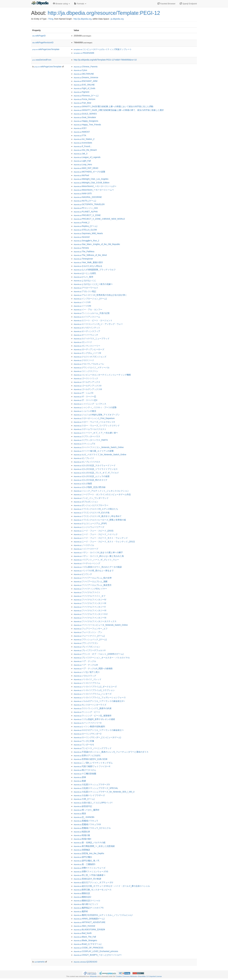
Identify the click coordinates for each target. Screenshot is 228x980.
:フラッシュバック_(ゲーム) (90, 639)
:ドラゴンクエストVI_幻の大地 (92, 513)
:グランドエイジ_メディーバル (92, 368)
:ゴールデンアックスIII (88, 389)
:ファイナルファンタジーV (90, 607)
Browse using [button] (61, 4)
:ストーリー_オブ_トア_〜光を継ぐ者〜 (96, 433)
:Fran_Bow (82, 103)
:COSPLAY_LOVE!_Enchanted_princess (96, 951)
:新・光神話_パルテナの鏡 (90, 843)
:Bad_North (83, 933)
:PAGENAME (84, 53)
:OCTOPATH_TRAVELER (89, 204)
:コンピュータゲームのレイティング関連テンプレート (103, 49)
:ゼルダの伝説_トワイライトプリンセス (96, 469)
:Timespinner (83, 259)
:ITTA (80, 135)
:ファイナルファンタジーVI (90, 610)
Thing (51, 19)
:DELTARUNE (84, 74)
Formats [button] (80, 4)
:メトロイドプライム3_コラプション (94, 690)
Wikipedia (93, 976)
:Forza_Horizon (84, 99)
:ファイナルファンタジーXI (90, 618)
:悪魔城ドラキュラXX (87, 824)
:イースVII (82, 302)
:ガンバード (83, 342)
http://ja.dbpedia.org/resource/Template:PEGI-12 (104, 13)
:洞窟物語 (82, 850)
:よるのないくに (85, 280)
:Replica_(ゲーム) (85, 226)
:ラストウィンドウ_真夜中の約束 (93, 708)
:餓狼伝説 (82, 893)
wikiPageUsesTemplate (46, 49)
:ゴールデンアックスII (88, 386)
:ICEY (80, 128)
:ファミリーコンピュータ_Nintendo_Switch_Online (101, 625)
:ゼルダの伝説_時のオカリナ (91, 480)
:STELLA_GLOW (85, 230)
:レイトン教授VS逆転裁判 (89, 726)
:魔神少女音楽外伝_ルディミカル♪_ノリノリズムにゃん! (103, 915)
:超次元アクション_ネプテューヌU (93, 882)
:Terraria (81, 248)
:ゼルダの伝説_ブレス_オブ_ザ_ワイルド (96, 473)
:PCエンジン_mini (86, 208)
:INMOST (82, 132)
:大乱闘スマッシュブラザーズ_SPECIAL (96, 788)
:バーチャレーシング (87, 563)
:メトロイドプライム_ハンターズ (93, 694)
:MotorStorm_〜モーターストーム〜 (94, 190)
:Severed (82, 237)
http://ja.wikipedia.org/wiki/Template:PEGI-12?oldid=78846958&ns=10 (105, 60)
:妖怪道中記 (83, 806)
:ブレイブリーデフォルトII (90, 650)
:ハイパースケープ (86, 549)
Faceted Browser (166, 4)
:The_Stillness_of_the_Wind (90, 255)
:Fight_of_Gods (84, 88)
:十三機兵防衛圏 (85, 774)
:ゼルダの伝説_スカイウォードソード (95, 465)
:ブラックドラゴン (86, 643)
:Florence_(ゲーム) (86, 96)
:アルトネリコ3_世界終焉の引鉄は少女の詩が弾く (100, 295)
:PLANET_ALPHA (86, 212)
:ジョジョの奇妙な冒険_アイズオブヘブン (97, 415)
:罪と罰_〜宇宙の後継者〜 (90, 875)
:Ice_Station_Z (84, 139)
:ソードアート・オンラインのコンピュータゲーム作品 (102, 494)
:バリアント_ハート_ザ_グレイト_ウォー (96, 560)
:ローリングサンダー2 (88, 734)
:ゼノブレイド (84, 458)
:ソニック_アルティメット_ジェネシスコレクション (101, 491)
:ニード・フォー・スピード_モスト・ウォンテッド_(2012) (104, 542)
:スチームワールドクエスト (90, 429)
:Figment (82, 92)
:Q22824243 (85, 962)
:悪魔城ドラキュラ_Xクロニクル (92, 828)
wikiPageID (39, 36)
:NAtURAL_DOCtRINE (88, 197)
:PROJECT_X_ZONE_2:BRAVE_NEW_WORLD (99, 219)
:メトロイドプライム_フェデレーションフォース (100, 697)
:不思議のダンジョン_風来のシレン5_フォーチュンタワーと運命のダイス (111, 752)
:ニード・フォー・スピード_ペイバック (96, 534)
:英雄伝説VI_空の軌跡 (87, 879)
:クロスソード (84, 360)
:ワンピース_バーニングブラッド (93, 748)
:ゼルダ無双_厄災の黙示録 (90, 487)
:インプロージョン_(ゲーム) (90, 299)
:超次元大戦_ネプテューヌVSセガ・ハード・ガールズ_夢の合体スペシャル (112, 886)
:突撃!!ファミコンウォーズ (90, 868)
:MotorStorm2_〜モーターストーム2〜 (95, 186)
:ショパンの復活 (85, 411)
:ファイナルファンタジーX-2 (91, 614)
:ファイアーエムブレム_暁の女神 (93, 578)
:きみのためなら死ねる (88, 266)
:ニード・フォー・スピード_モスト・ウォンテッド (101, 538)
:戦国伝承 (82, 832)
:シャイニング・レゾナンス (90, 404)
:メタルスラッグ (85, 676)
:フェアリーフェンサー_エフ (91, 629)
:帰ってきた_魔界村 (87, 810)
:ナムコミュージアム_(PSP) (90, 523)
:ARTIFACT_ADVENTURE (90, 922)
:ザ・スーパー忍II (85, 400)
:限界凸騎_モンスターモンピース (93, 890)
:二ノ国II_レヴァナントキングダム (93, 763)
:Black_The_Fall (85, 937)
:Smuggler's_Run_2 (86, 241)
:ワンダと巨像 (84, 741)
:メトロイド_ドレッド (88, 679)
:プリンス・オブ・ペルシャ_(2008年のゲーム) (99, 654)
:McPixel (81, 175)
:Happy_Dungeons (86, 121)
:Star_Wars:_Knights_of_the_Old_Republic (97, 244)
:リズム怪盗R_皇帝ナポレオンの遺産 (94, 719)
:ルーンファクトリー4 (88, 723)
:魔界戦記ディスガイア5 (89, 908)
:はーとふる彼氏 (85, 273)
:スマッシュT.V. (85, 444)
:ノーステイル (84, 545)
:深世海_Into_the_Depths (89, 853)
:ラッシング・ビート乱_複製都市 (93, 716)
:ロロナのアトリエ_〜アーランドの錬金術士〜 (99, 730)
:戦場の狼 (82, 835)
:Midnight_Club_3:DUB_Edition (92, 183)
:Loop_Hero (83, 164)
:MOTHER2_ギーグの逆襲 (89, 172)
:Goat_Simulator (85, 117)
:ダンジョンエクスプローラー (91, 505)
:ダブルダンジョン (86, 502)
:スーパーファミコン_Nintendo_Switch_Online (99, 447)
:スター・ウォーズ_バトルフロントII (94, 422)
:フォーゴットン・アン (88, 632)
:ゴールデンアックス (87, 382)
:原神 (80, 777)
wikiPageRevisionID (43, 42)
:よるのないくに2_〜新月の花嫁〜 (93, 284)
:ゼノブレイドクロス (87, 462)
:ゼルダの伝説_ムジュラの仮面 (92, 476)
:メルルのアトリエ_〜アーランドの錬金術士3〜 (99, 701)
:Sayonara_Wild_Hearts (88, 233)
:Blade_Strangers (85, 940)
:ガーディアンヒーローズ (89, 349)
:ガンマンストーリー (87, 346)
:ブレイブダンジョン (87, 647)
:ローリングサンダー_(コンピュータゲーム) (97, 737)
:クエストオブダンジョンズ (90, 357)
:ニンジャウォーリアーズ (89, 527)
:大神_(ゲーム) (84, 799)
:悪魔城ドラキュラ (86, 821)
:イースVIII (82, 306)
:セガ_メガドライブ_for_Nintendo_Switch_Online (100, 455)
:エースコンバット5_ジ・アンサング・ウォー (98, 324)
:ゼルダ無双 (83, 484)
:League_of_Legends (87, 157)
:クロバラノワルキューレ (89, 364)
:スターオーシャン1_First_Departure (94, 418)
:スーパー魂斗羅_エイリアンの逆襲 (94, 451)
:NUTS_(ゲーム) (85, 201)
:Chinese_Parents (86, 67)
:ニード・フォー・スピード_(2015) (93, 531)
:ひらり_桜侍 (83, 277)
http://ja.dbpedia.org (82, 19)
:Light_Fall (82, 161)
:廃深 (80, 814)
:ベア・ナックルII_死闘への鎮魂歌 (93, 668)
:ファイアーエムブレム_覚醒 (91, 581)
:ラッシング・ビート (87, 712)
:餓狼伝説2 (82, 897)
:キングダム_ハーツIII (87, 353)
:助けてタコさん (85, 770)
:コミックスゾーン (86, 371)
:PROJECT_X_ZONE (87, 215)
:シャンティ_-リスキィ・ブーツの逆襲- (95, 407)
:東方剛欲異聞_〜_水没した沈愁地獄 (94, 846)
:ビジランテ (83, 574)
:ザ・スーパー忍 (85, 397)
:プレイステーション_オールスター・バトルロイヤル (102, 658)
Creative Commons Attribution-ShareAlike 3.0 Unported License (139, 976)
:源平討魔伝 (83, 857)
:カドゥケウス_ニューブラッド (92, 339)
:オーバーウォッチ (86, 335)
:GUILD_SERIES (85, 114)
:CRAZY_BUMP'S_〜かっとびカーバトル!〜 (98, 955)
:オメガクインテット (87, 328)
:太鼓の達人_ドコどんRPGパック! (93, 803)
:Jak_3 (81, 154)
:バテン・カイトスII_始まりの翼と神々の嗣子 (98, 552)
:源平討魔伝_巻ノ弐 (87, 861)
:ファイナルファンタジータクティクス (95, 621)
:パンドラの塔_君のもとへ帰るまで (94, 571)
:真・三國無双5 (84, 864)
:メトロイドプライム (87, 683)
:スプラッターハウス (87, 436)
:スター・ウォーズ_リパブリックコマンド (97, 426)
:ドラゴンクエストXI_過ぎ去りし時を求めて (98, 516)
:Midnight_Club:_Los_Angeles (91, 179)
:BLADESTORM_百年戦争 (89, 930)
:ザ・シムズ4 (83, 393)
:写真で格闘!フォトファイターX (92, 766)
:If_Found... (83, 146)
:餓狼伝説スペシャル (87, 901)
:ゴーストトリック (86, 378)
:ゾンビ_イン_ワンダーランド (91, 498)
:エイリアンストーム (87, 317)
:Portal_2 (82, 222)
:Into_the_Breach (85, 150)
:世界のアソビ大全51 (87, 755)
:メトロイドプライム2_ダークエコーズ (95, 687)
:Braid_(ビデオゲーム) (88, 944)
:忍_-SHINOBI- (84, 817)
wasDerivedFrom (42, 60)
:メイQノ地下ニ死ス (87, 672)
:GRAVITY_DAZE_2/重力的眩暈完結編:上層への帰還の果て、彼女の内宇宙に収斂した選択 (119, 110)
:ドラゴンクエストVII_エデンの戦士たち (96, 509)
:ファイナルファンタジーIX (90, 603)
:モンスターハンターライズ (90, 705)
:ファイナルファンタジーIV (90, 600)
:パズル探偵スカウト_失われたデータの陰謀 (98, 567)
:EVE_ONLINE (84, 85)
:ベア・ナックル (85, 661)
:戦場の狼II (82, 839)
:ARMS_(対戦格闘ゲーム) (89, 919)
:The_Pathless (84, 251)
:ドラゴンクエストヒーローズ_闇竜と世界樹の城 (100, 520)
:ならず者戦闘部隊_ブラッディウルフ (95, 270)
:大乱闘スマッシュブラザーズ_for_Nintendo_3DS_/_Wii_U (104, 792)
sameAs (39, 962)
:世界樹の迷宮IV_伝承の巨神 (91, 759)
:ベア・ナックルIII (86, 665)
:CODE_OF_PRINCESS (88, 948)
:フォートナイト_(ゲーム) (89, 636)
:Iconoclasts (83, 143)
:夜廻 (80, 781)
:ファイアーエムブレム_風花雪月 (93, 585)
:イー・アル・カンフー (88, 310)
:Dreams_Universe (86, 77)
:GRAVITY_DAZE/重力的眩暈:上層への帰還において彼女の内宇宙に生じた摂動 (113, 106)
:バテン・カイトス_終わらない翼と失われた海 (99, 556)
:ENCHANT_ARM (86, 81)
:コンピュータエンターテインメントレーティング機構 (102, 375)
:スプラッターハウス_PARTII (91, 440)
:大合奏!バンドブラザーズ (89, 795)
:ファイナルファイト (87, 592)
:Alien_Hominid (84, 926)
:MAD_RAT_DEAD (86, 168)
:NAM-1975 (83, 193)
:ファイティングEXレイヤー (90, 589)
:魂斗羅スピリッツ (86, 904)
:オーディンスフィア (87, 331)
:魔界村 (81, 911)
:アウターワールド (86, 288)
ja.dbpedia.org (117, 19)
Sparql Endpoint (188, 4)
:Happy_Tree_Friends (87, 125)
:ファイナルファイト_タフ (90, 596)
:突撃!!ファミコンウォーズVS (91, 872)
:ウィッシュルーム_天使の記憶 (92, 313)
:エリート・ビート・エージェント (93, 320)
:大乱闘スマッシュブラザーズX (92, 784)
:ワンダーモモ (84, 745)
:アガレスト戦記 (85, 291)
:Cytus (80, 70)
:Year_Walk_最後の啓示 (88, 262)
